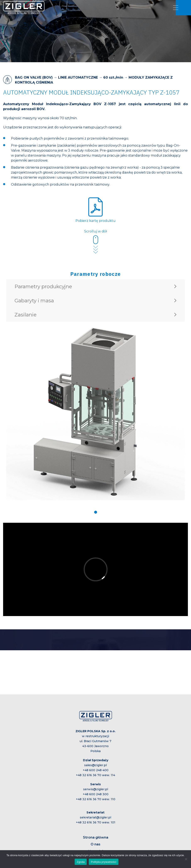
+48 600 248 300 (96, 794)
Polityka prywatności (104, 862)
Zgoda (81, 862)
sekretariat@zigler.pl (95, 817)
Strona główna (96, 837)
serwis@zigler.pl (96, 789)
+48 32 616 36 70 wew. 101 (96, 822)
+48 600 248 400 (96, 770)
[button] (96, 512)
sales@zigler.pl (95, 765)
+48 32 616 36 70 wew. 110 (96, 799)
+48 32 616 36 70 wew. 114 (95, 775)
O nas (95, 844)
